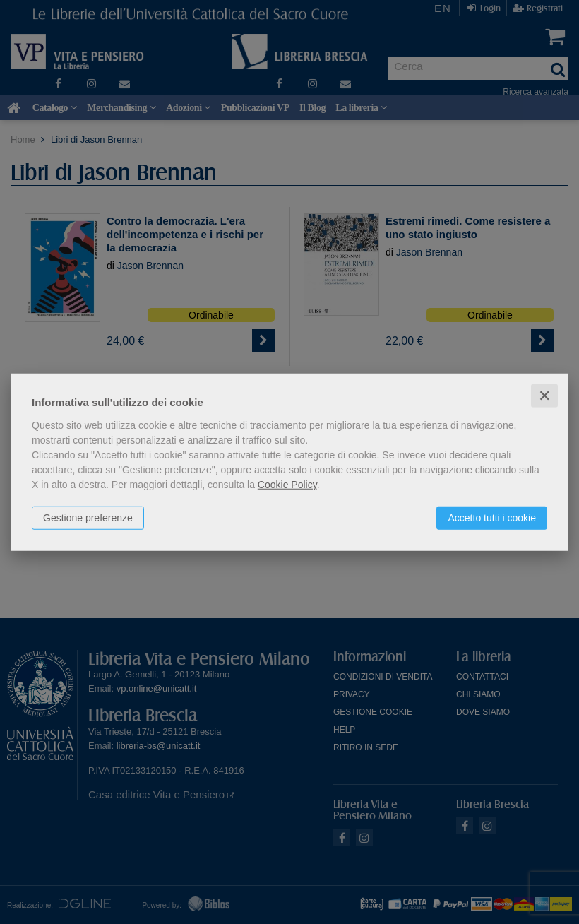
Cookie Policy (287, 484)
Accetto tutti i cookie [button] (492, 517)
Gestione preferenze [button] (88, 517)
